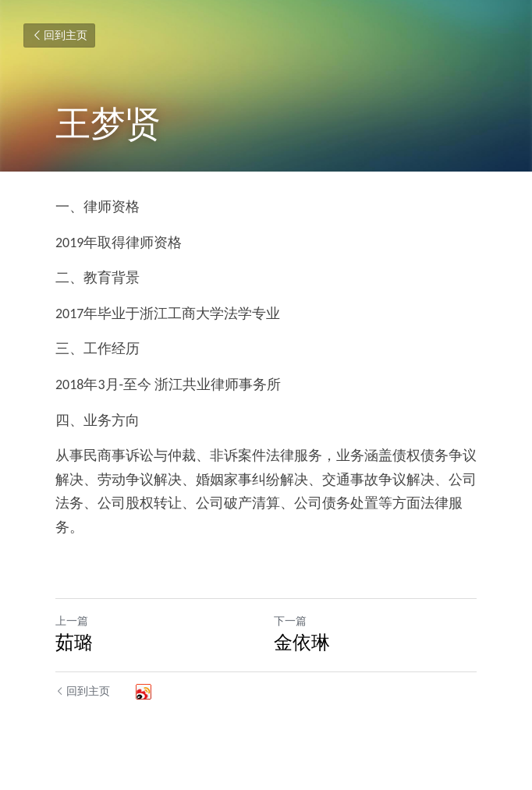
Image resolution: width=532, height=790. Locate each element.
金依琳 (302, 642)
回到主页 (59, 35)
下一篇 (290, 621)
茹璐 (74, 642)
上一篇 (72, 621)
